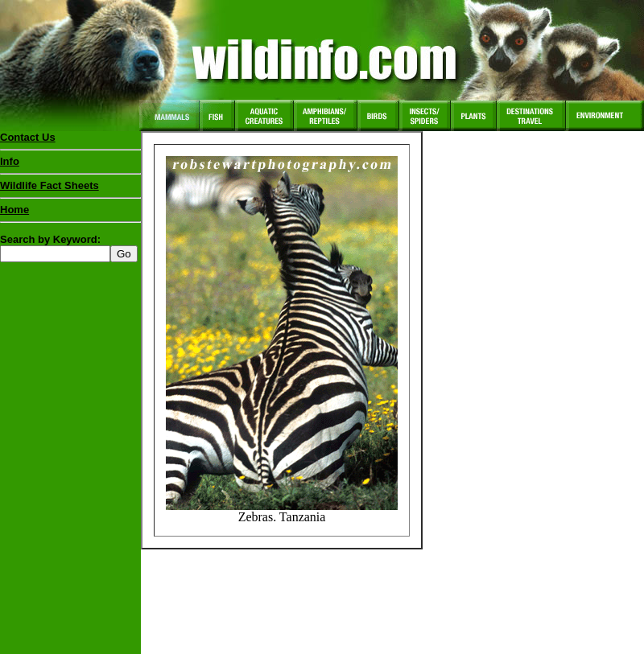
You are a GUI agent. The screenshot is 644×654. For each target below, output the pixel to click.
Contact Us (28, 137)
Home (14, 210)
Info (10, 161)
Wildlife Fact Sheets (70, 189)
